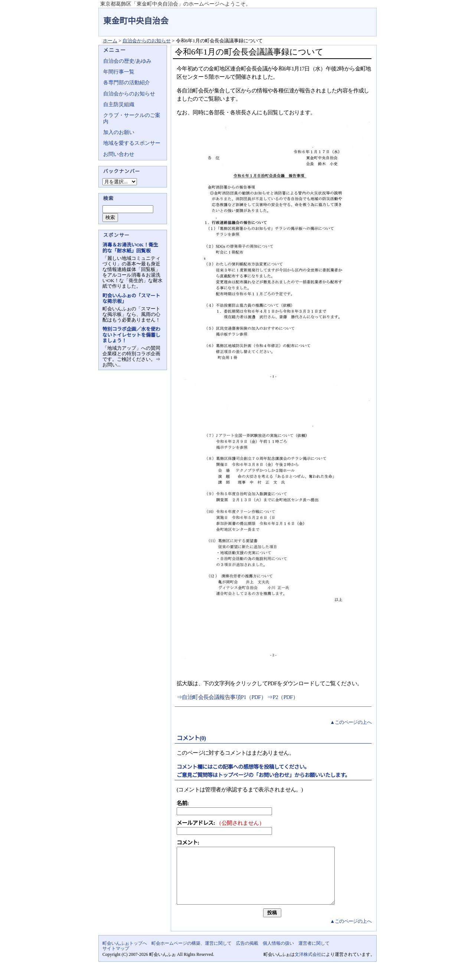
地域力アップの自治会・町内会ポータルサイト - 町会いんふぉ (349, 16)
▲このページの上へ (351, 722)
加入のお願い (119, 132)
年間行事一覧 (119, 72)
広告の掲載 (247, 954)
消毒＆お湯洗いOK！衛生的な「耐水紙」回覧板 (130, 248)
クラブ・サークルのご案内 (132, 118)
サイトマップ (116, 960)
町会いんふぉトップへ (125, 954)
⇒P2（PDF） (283, 697)
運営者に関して (314, 954)
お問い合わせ (119, 154)
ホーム (110, 41)
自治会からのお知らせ (147, 41)
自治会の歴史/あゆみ (127, 61)
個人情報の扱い (278, 954)
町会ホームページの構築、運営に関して (191, 954)
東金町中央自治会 (136, 21)
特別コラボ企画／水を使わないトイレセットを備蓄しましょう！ (131, 335)
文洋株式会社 (308, 966)
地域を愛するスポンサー (132, 143)
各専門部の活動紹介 (127, 83)
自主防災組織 (119, 104)
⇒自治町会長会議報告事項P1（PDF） (222, 697)
